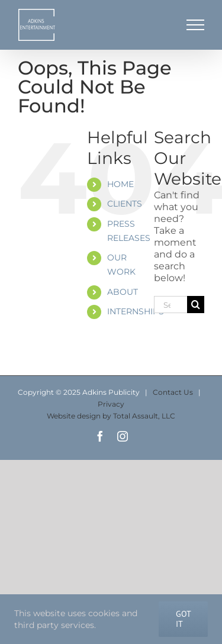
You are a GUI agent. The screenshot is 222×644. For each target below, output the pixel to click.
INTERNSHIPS (136, 311)
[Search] (196, 305)
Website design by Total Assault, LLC (111, 416)
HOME (120, 184)
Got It (184, 619)
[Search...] (170, 305)
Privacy (111, 404)
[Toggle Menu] (196, 25)
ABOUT (123, 292)
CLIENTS (125, 204)
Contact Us (173, 392)
